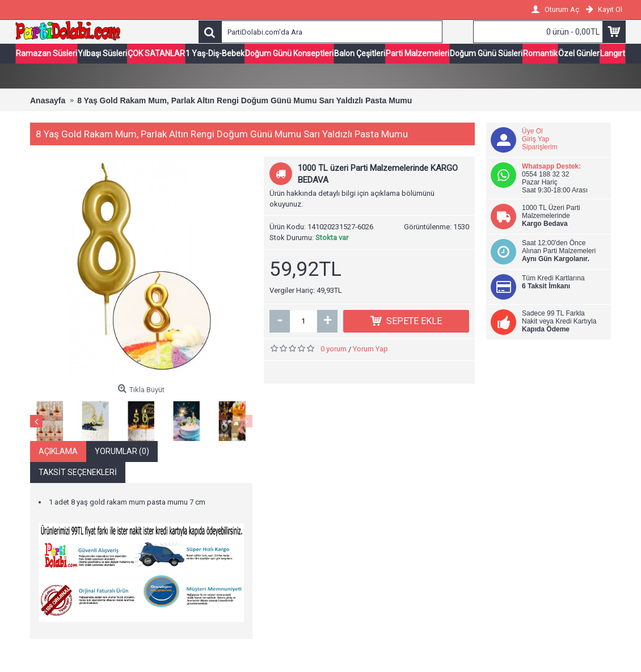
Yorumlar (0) (122, 451)
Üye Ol (532, 131)
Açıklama (58, 451)
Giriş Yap (535, 139)
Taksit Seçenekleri (78, 472)
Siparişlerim (540, 147)
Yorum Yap (370, 349)
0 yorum (334, 349)
